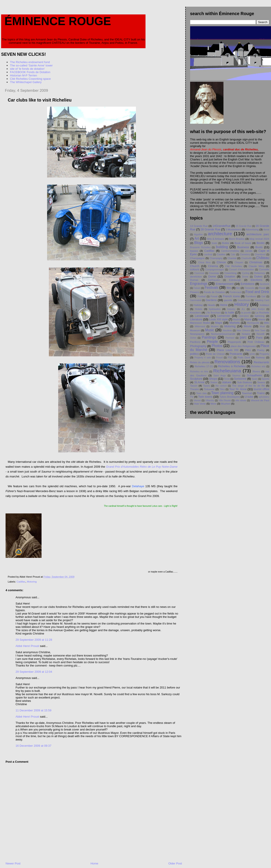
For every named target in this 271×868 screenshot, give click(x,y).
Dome (212, 276)
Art (197, 238)
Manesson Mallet (200, 323)
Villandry (210, 400)
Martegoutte (253, 323)
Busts (259, 247)
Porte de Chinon (215, 354)
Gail (263, 296)
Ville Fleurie (225, 400)
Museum (195, 330)
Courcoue (199, 273)
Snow (227, 379)
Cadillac (21, 582)
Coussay (214, 273)
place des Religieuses (243, 346)
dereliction (196, 276)
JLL (243, 309)
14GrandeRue (221, 226)
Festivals (211, 288)
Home (95, 863)
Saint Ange (220, 376)
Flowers (195, 292)
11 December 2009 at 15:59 (33, 710)
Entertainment (225, 284)
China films (204, 262)
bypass (194, 251)
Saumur (236, 376)
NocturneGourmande (223, 334)
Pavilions (195, 342)
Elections (256, 280)
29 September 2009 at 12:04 (34, 672)
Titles (222, 389)
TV (192, 397)
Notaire (246, 334)
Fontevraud (236, 292)
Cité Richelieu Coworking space (30, 79)
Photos (217, 346)
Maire (248, 319)
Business (243, 247)
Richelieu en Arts (199, 372)
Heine (224, 305)
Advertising (252, 229)
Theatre (195, 389)
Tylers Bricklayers (230, 397)
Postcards (236, 354)
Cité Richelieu (234, 266)
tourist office (261, 389)
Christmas (256, 262)
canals (249, 251)
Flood (262, 288)
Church (195, 266)
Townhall (247, 393)
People (212, 342)
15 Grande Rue (244, 226)
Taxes (206, 386)
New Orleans (243, 330)
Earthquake (214, 280)
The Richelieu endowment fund (30, 62)
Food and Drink (257, 292)
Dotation (230, 276)
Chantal (232, 258)
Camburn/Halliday (230, 251)
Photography (198, 346)
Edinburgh (235, 280)
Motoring (32, 582)
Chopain (239, 262)
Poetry (261, 350)
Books (261, 243)
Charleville (246, 258)
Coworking (230, 273)
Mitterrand (200, 326)
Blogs (199, 243)
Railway (260, 357)
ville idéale (241, 400)
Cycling (245, 273)
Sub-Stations (245, 382)
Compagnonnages (215, 270)
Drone (245, 277)
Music (210, 330)
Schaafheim (254, 375)
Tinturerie (209, 389)
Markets (235, 323)
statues (227, 382)
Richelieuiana (227, 371)
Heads (211, 305)
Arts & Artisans (216, 239)
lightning (260, 316)
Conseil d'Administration (242, 270)
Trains (261, 393)
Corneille (264, 269)
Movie (248, 326)
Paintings (209, 337)
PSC (230, 358)
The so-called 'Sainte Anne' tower (31, 65)
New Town (260, 330)
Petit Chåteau (256, 342)
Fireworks (250, 288)
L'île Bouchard (213, 313)
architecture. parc (258, 234)
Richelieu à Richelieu (232, 366)
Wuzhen (226, 404)
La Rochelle (262, 312)
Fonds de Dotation (214, 292)
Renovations (227, 362)
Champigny (216, 258)
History (242, 304)
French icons (231, 296)
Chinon (221, 262)
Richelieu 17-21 (204, 366)
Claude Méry (256, 266)
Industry (231, 309)
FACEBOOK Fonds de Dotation (30, 72)
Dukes (258, 276)
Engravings (199, 284)
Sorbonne (240, 379)
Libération (244, 316)
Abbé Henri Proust (27, 646)
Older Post (175, 863)
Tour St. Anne (238, 389)
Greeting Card (262, 300)
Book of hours (243, 243)
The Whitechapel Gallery (26, 82)
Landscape (202, 316)
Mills (267, 323)
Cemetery (245, 254)
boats (214, 243)
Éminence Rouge (58, 21)
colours (195, 269)
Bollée (226, 243)
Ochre (193, 338)
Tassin (194, 386)
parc (243, 337)
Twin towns (205, 397)
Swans (261, 382)
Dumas (194, 280)
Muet (262, 326)
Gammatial (196, 300)
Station (214, 382)
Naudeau (227, 330)
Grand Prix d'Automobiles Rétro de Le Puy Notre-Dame (142, 467)
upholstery (264, 397)
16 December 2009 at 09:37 (33, 746)
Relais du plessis (200, 362)
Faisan (197, 288)
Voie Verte (200, 404)
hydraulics (215, 309)
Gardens (211, 300)
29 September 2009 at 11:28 (34, 640)
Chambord (260, 254)
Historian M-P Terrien (24, 75)
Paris (259, 338)
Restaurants (261, 362)
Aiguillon (198, 234)
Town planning (222, 393)
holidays (264, 305)
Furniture (251, 296)
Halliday (198, 305)
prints (252, 354)
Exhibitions (248, 284)
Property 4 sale (203, 358)
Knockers (196, 312)
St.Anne (199, 382)
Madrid (237, 320)
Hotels (198, 309)
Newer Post (13, 863)
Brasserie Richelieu (200, 247)
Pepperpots (235, 342)
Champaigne (197, 258)
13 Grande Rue (199, 226)
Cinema (213, 266)
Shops (213, 379)
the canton (221, 386)
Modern (215, 326)
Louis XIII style (218, 319)
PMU (248, 350)
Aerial (266, 230)
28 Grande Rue (210, 229)
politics (195, 354)
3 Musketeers (233, 229)
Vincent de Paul (260, 400)
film (229, 288)
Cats (233, 254)
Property (264, 354)
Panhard (230, 338)
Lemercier (224, 316)
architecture (220, 234)
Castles (221, 254)
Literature (196, 319)
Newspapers (197, 334)
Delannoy (260, 273)
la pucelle (246, 313)
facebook (265, 284)
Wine (213, 404)
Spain (255, 379)
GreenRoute (244, 300)
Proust (219, 358)
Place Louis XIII (228, 350)
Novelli (260, 334)
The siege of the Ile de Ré (248, 386)
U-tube (249, 397)
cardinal (208, 254)
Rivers (256, 371)
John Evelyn (258, 309)
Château (263, 258)
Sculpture (196, 379)
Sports (265, 379)
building (222, 247)
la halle (229, 312)
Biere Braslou (237, 239)
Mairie (262, 319)
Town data (201, 393)
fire (238, 288)
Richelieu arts (258, 366)
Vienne (197, 400)
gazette (228, 300)
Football (202, 296)
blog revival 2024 (259, 239)
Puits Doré (244, 357)
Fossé (214, 296)
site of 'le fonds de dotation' (27, 69)
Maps (219, 323)
